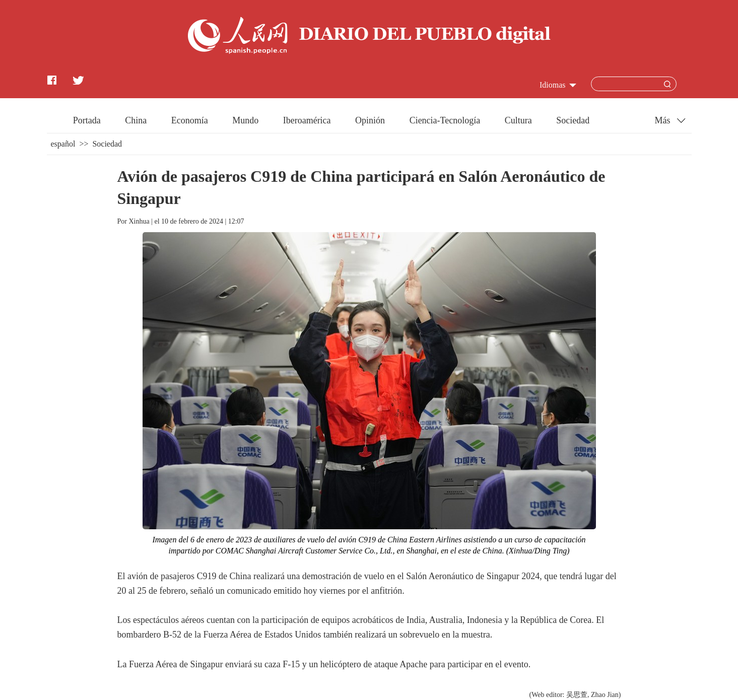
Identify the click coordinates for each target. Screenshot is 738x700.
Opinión (370, 120)
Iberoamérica (307, 120)
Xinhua (139, 221)
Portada (87, 120)
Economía (190, 120)
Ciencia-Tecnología (445, 120)
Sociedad (573, 120)
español (63, 144)
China (136, 120)
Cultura (518, 120)
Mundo (245, 120)
